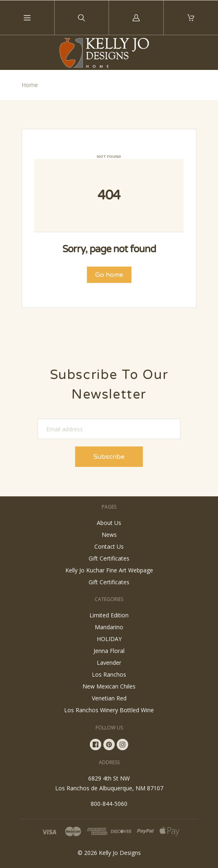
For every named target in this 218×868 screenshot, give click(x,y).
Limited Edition (109, 615)
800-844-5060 (109, 804)
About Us (109, 523)
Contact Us (109, 546)
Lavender (109, 663)
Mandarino (109, 627)
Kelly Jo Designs (120, 853)
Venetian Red (109, 698)
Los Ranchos (109, 674)
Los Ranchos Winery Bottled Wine (109, 710)
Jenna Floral (109, 651)
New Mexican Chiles (109, 686)
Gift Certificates (109, 558)
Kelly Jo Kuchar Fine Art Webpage (109, 570)
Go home (109, 275)
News (109, 535)
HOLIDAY (109, 639)
